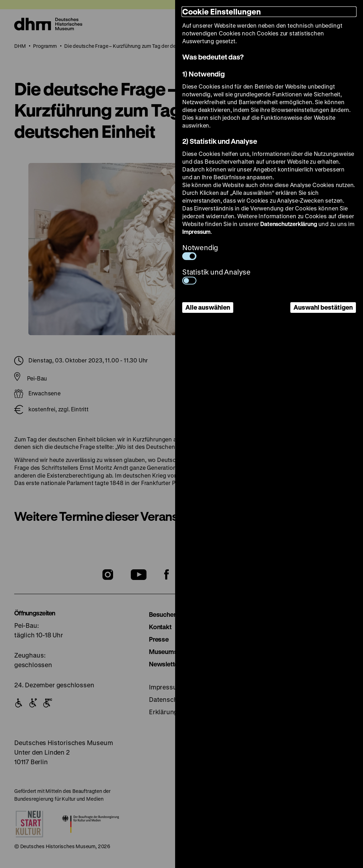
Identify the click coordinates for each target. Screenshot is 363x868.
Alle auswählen (208, 307)
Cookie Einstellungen (222, 12)
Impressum (196, 232)
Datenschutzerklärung (289, 224)
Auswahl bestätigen (323, 307)
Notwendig (200, 251)
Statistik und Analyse (216, 276)
